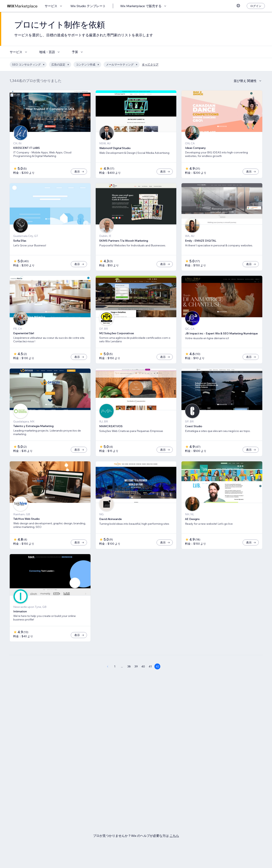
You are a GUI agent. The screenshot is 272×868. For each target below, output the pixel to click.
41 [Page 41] (150, 666)
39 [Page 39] (136, 666)
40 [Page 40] (143, 666)
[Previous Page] (108, 666)
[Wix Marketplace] (22, 6)
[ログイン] (256, 6)
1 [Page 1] (115, 666)
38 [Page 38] (129, 666)
